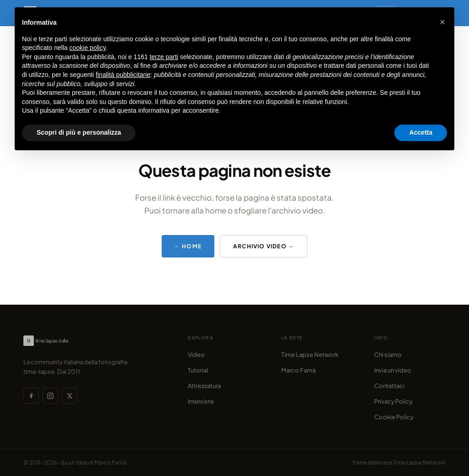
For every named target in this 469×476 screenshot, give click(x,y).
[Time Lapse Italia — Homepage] (50, 341)
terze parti (164, 57)
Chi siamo (388, 355)
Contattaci (389, 386)
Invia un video (393, 370)
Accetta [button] (421, 132)
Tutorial (198, 370)
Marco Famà (298, 370)
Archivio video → (264, 246)
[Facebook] (31, 396)
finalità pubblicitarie (123, 75)
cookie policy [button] (88, 48)
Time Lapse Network (310, 355)
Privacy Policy (393, 401)
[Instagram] (50, 396)
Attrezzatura (204, 386)
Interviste (201, 401)
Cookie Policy (394, 417)
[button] (442, 22)
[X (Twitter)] (70, 396)
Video (196, 355)
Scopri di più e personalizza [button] (79, 132)
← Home (188, 246)
